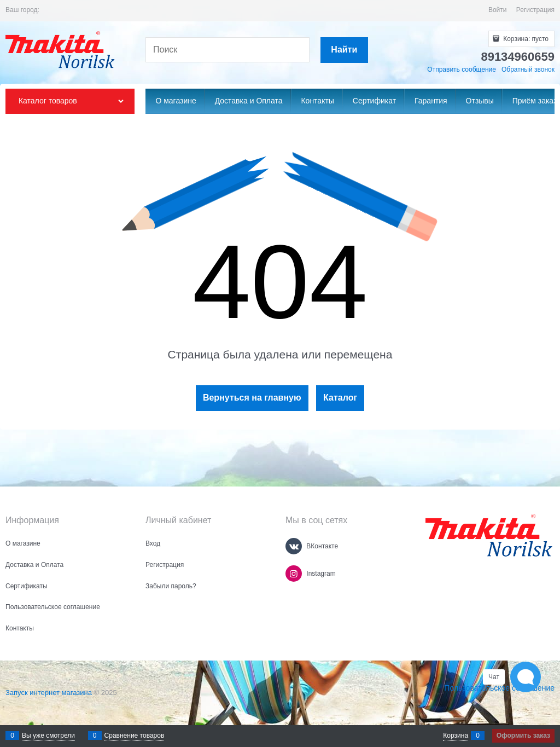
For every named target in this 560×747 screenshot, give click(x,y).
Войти (498, 10)
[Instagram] (294, 574)
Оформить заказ (523, 736)
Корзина (456, 736)
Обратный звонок (528, 70)
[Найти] (344, 50)
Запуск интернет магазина (49, 693)
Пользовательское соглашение (499, 688)
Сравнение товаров (135, 736)
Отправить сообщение (462, 70)
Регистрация (535, 10)
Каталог (340, 398)
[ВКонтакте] (294, 546)
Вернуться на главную (252, 398)
